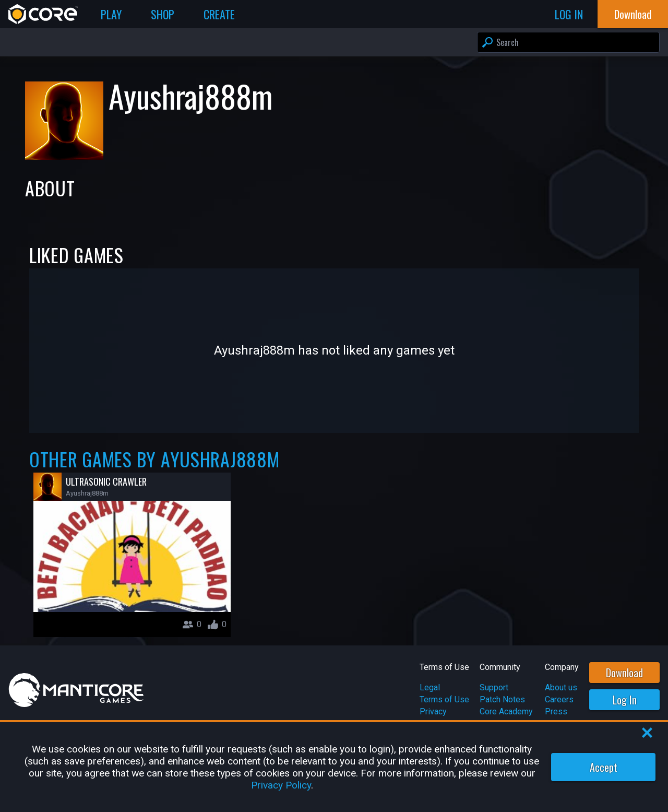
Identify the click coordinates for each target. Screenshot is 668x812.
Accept (604, 767)
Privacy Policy (281, 785)
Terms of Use (444, 699)
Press (556, 711)
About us (561, 687)
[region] (334, 767)
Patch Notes (502, 699)
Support (494, 687)
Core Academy (506, 711)
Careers (559, 699)
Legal (430, 687)
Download (624, 673)
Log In (625, 700)
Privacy (433, 711)
